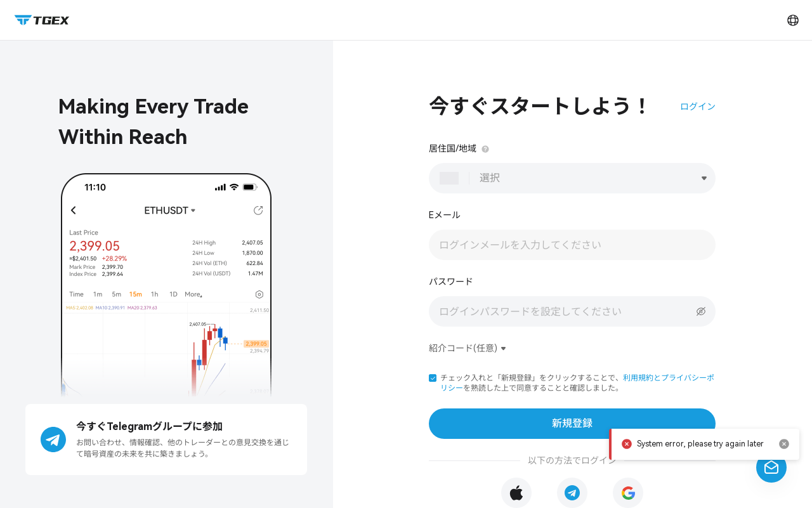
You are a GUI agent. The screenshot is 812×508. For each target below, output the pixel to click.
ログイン (698, 107)
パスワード (451, 282)
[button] (433, 378)
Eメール (445, 215)
